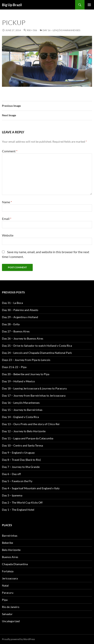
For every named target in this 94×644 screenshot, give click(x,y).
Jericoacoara (10, 578)
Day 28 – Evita (11, 324)
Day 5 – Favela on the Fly (17, 481)
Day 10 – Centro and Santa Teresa (22, 445)
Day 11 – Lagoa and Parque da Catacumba (28, 438)
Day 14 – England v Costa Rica (20, 417)
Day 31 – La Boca (12, 303)
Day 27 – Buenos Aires (16, 331)
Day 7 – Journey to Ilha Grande (21, 467)
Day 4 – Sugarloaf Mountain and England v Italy (31, 488)
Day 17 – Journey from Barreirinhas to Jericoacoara (34, 395)
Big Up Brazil (12, 5)
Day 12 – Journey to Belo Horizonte (24, 431)
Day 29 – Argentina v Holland (20, 317)
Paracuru (8, 593)
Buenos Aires (10, 557)
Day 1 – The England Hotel (18, 510)
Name (7, 202)
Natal (5, 585)
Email (7, 219)
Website (8, 235)
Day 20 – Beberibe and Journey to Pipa (26, 374)
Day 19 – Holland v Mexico (18, 381)
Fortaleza (8, 571)
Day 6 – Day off (11, 474)
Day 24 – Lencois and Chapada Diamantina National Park (37, 353)
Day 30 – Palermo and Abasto (20, 310)
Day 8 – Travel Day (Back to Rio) (21, 460)
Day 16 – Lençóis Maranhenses (61, 30)
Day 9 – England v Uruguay (18, 453)
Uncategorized (11, 621)
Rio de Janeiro (11, 607)
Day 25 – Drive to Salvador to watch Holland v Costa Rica (37, 346)
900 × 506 (32, 30)
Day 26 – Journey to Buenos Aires (23, 338)
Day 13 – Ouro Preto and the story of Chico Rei (31, 424)
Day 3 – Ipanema (12, 495)
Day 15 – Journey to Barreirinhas (22, 410)
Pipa (5, 600)
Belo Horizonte (11, 550)
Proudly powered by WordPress (18, 639)
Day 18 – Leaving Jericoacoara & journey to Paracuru (34, 388)
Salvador (7, 614)
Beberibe (7, 543)
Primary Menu (89, 5)
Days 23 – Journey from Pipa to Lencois (26, 360)
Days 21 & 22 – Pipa (14, 367)
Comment (10, 151)
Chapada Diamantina (15, 564)
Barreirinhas (10, 536)
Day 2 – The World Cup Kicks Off (22, 502)
